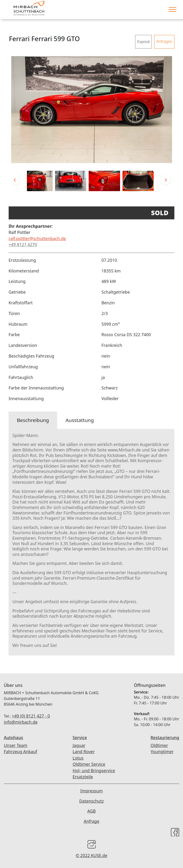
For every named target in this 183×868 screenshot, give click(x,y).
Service (80, 737)
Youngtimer (162, 752)
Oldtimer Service (89, 764)
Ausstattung (80, 420)
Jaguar (79, 745)
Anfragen (164, 41)
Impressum (91, 791)
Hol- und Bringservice (94, 771)
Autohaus (13, 737)
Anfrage (91, 821)
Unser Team (16, 745)
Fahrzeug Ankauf (20, 752)
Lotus (78, 758)
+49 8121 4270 (23, 244)
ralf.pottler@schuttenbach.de (37, 238)
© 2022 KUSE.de (92, 855)
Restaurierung (165, 737)
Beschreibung (33, 420)
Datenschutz (91, 801)
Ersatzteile (83, 777)
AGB (91, 811)
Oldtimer (159, 745)
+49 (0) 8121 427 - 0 (31, 716)
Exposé (143, 42)
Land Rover (84, 752)
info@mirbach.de (21, 722)
